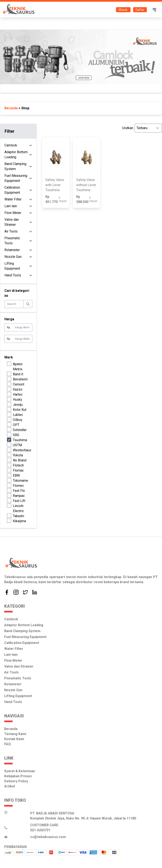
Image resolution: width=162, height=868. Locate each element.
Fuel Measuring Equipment (16, 178)
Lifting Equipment (12, 266)
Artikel (10, 786)
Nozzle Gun (13, 257)
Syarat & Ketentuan (20, 771)
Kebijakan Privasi (18, 776)
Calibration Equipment (12, 190)
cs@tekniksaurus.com (48, 837)
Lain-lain (11, 206)
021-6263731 (40, 830)
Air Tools (11, 231)
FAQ (7, 744)
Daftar (140, 10)
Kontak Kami (14, 739)
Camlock (11, 145)
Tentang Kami (15, 734)
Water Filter (13, 199)
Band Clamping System (15, 166)
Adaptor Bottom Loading (16, 155)
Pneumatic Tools (12, 241)
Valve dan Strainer (12, 222)
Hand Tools (13, 275)
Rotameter (12, 250)
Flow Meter (13, 213)
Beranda (11, 729)
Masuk (123, 10)
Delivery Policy (16, 781)
